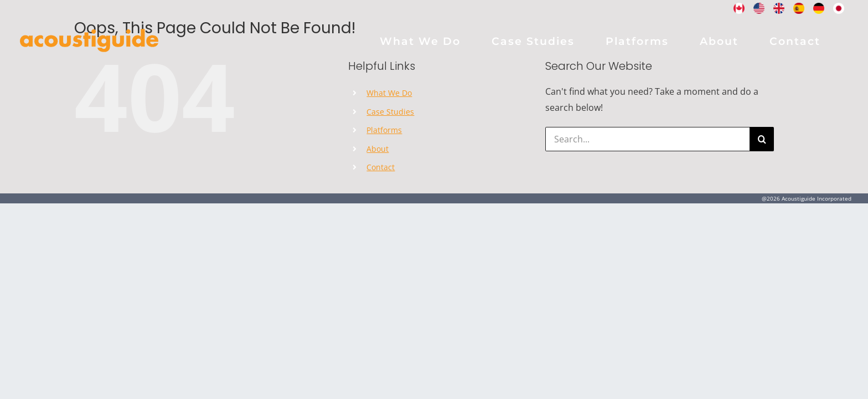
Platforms (384, 130)
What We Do (389, 93)
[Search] (762, 139)
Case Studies (390, 112)
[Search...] (647, 139)
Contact (381, 167)
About (378, 149)
